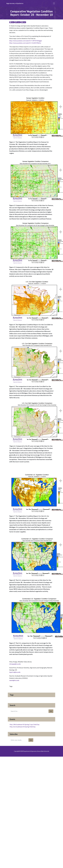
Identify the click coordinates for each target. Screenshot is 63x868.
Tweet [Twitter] (18, 22)
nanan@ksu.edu (14, 680)
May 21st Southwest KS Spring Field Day (23, 727)
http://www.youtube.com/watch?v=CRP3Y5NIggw (26, 41)
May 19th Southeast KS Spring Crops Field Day (25, 724)
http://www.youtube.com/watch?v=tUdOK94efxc (25, 43)
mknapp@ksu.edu (15, 664)
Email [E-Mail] (23, 22)
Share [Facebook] (12, 22)
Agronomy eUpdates (15, 3)
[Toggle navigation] (54, 3)
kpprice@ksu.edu (15, 672)
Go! (51, 711)
